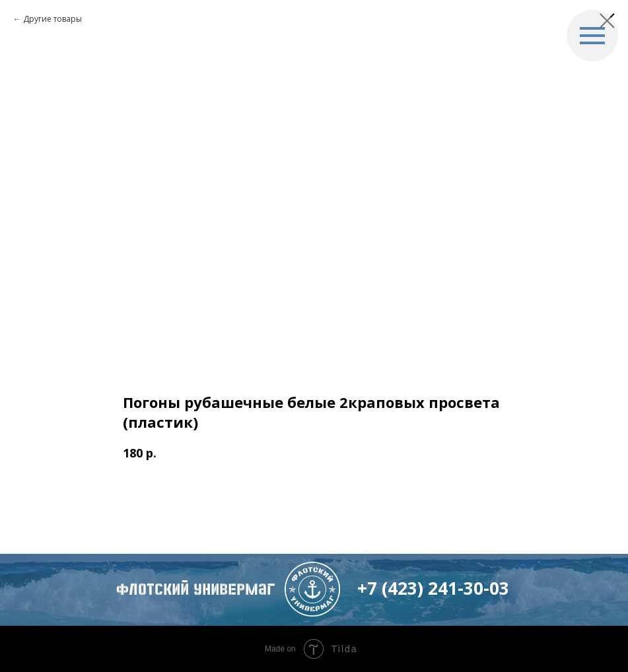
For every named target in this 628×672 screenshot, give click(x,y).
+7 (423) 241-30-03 (433, 588)
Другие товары (52, 19)
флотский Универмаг (195, 589)
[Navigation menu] (592, 36)
